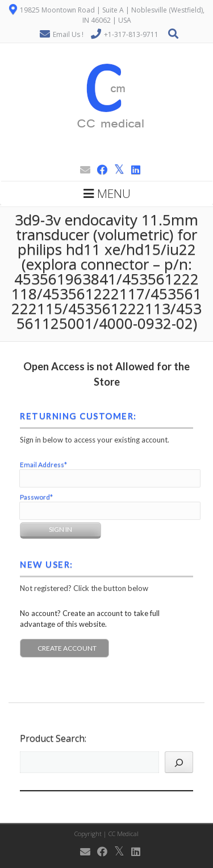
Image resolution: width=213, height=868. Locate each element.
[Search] (179, 762)
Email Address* (43, 464)
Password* (36, 497)
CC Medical (124, 834)
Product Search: (53, 738)
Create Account (67, 648)
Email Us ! (68, 34)
